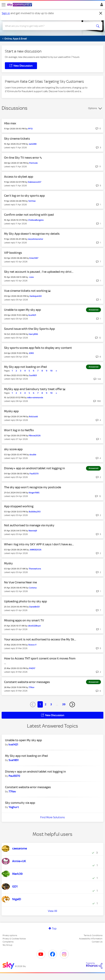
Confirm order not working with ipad (29, 215)
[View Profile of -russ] (31, 277)
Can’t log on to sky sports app (24, 196)
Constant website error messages (27, 682)
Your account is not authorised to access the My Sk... (40, 639)
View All (52, 911)
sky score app (13, 449)
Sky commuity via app (20, 803)
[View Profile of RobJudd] (33, 417)
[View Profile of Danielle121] (34, 607)
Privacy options (10, 935)
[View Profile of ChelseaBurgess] (36, 220)
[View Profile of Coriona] (33, 588)
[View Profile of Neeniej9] (33, 531)
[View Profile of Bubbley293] (35, 512)
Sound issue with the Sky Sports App (29, 329)
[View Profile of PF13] (30, 129)
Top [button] (54, 928)
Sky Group (7, 945)
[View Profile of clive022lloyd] (34, 626)
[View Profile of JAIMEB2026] (35, 550)
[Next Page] (72, 704)
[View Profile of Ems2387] (34, 258)
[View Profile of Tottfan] (32, 201)
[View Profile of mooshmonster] (36, 239)
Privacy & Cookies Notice (14, 939)
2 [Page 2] (46, 704)
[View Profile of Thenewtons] (35, 569)
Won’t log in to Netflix (19, 430)
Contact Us (97, 942)
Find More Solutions (52, 817)
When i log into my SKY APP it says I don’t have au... (39, 544)
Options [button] (93, 108)
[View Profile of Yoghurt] (14, 807)
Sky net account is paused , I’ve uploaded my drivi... (39, 272)
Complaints (8, 942)
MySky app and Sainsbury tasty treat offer (33, 389)
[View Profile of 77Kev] (31, 687)
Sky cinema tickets (17, 139)
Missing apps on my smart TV (24, 620)
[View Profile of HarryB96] (33, 334)
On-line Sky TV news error (22, 158)
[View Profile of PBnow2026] (35, 436)
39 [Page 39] (64, 704)
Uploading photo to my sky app (25, 601)
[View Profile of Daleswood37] (35, 182)
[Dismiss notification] (101, 13)
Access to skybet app (19, 177)
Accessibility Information (91, 939)
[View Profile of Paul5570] (34, 474)
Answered (93, 310)
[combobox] (47, 26)
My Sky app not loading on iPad (25, 367)
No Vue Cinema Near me (20, 582)
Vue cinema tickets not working (26, 291)
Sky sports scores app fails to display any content (38, 348)
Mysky (8, 563)
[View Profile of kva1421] (32, 315)
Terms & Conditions (93, 935)
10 (51, 371)
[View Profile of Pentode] (33, 163)
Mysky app (11, 411)
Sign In (101, 5)
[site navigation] (4, 5)
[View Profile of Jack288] (33, 144)
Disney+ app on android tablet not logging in (34, 468)
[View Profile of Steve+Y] (32, 645)
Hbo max (10, 123)
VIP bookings (13, 253)
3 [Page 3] (51, 704)
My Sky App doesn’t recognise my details (32, 234)
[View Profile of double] (33, 455)
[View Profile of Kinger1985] (34, 493)
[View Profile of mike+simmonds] (35, 398)
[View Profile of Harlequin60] (36, 296)
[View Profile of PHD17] (32, 668)
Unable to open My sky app (22, 310)
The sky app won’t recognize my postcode (33, 487)
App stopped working (19, 506)
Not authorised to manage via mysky (29, 525)
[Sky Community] (20, 5)
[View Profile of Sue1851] (33, 375)
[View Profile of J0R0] (31, 353)
